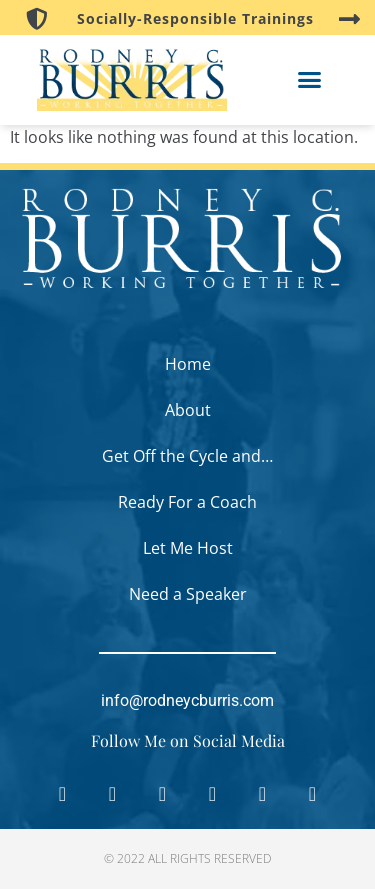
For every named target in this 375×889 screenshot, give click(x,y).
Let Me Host (188, 548)
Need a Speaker (188, 594)
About (188, 410)
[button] (310, 80)
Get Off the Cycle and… (187, 456)
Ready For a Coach (187, 502)
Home (188, 364)
